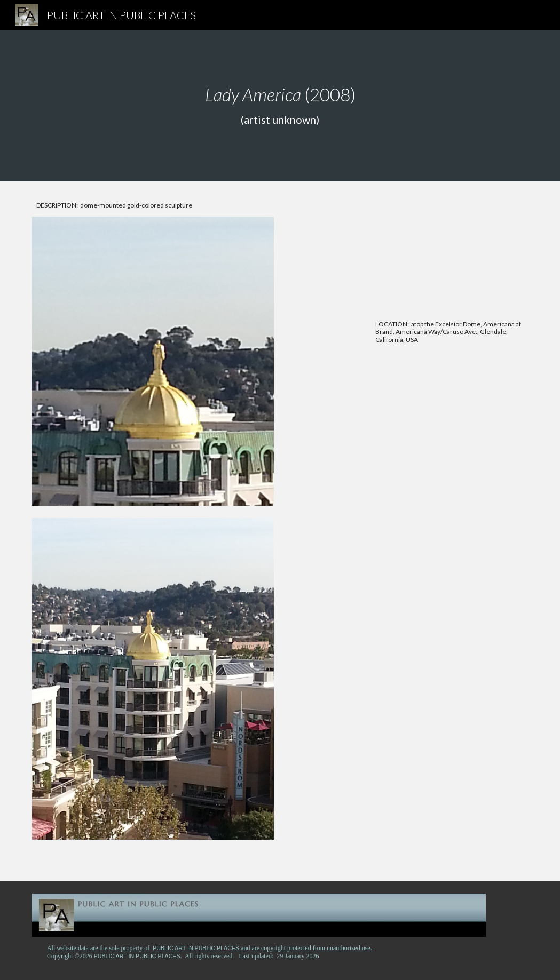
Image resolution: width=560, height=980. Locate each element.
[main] (280, 106)
